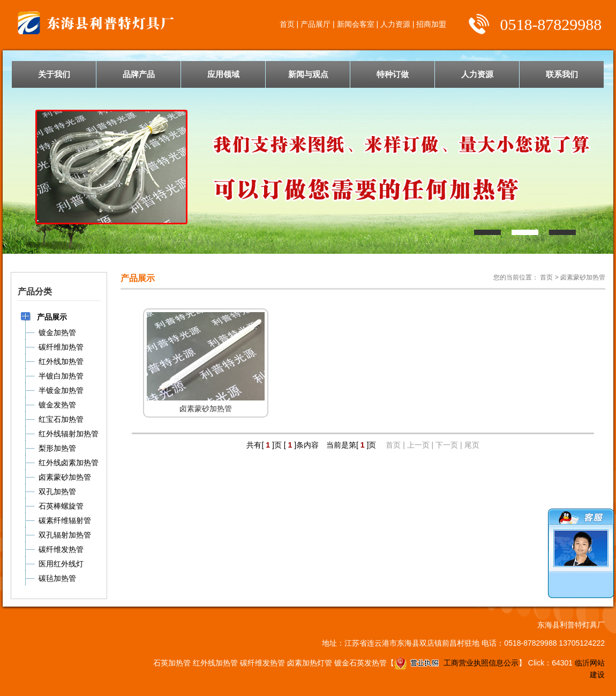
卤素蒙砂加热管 (583, 277)
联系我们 (562, 74)
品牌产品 (139, 74)
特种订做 (393, 74)
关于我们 (54, 74)
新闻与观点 (308, 74)
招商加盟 (431, 24)
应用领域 (223, 74)
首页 (287, 24)
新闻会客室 (356, 24)
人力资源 (395, 24)
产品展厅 (315, 24)
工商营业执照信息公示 (456, 663)
